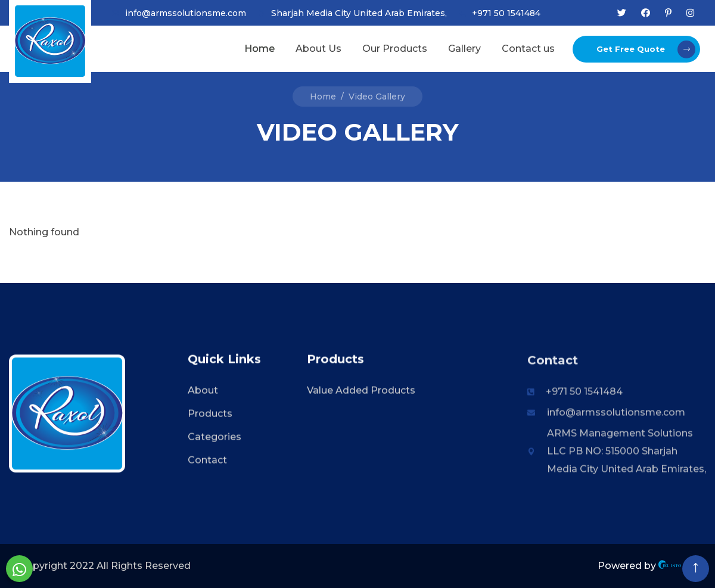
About (203, 392)
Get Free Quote (646, 49)
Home (259, 49)
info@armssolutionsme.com (186, 13)
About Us (318, 49)
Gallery (464, 49)
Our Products (395, 49)
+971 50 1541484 (506, 13)
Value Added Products (361, 392)
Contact (207, 461)
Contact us (528, 49)
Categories (214, 438)
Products (210, 415)
